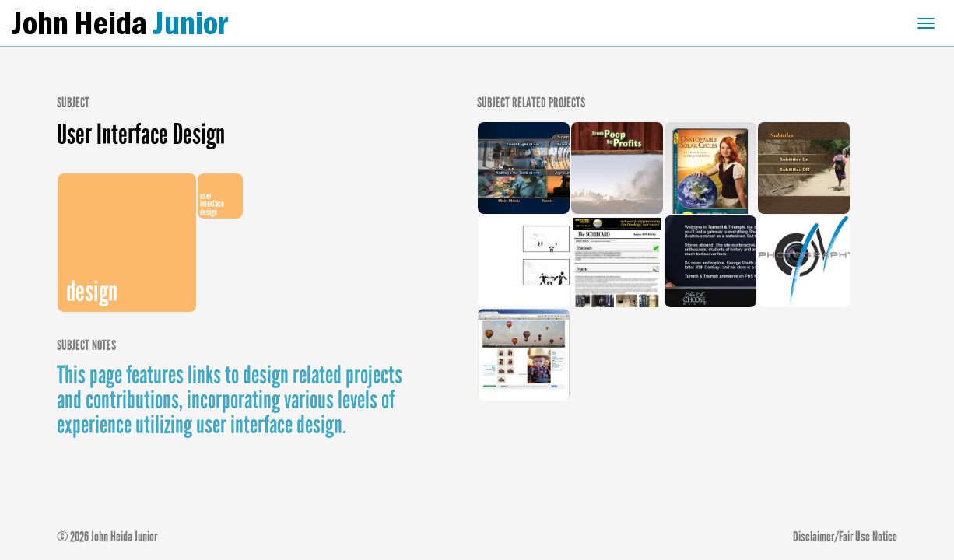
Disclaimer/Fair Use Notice (845, 537)
